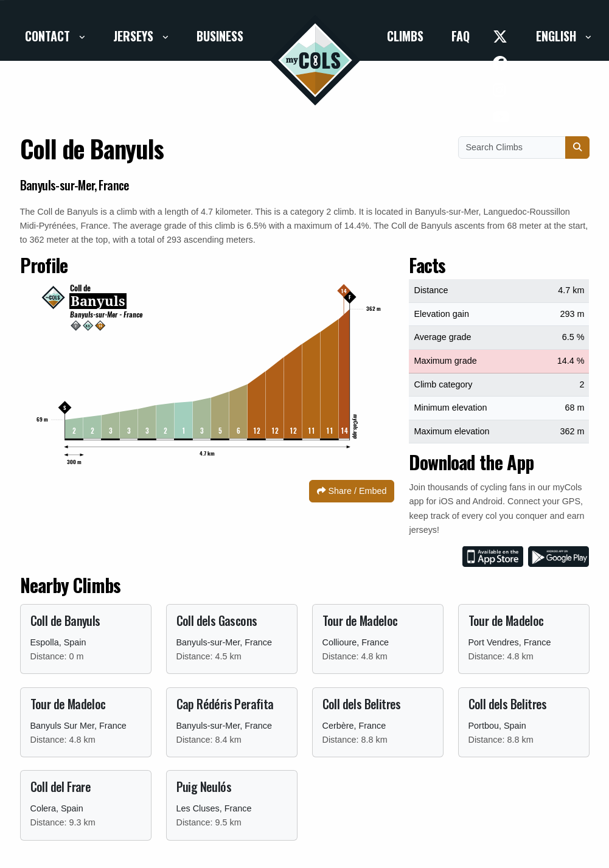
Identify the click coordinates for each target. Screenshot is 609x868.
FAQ (461, 36)
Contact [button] (49, 36)
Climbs (405, 36)
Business (220, 36)
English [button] (558, 36)
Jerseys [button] (135, 36)
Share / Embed (352, 491)
